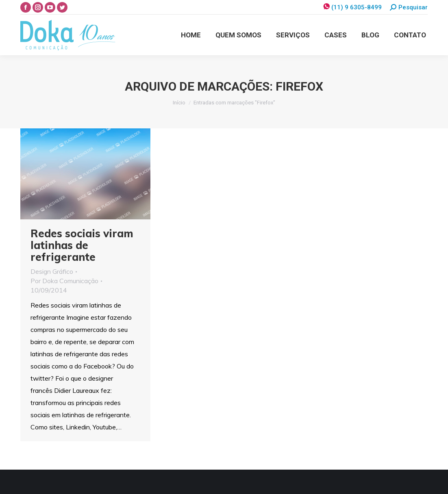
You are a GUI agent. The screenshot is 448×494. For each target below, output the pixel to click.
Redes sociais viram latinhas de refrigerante (82, 245)
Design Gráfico (52, 271)
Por (64, 281)
